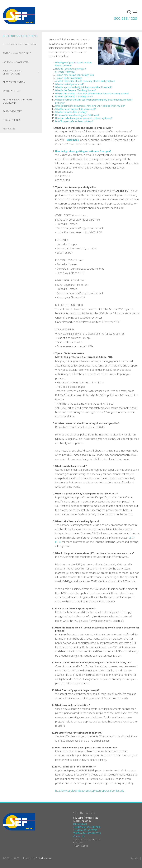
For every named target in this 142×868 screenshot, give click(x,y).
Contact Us (79, 836)
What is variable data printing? (71, 112)
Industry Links (12, 120)
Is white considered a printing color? (74, 97)
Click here (73, 140)
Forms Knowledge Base (17, 53)
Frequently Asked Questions (20, 36)
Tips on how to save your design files (74, 75)
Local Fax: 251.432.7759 (85, 830)
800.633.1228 (126, 18)
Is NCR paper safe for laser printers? (74, 121)
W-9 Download (12, 91)
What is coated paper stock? (70, 84)
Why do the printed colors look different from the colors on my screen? (92, 93)
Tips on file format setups (69, 78)
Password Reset (12, 111)
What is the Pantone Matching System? (76, 90)
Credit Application (14, 82)
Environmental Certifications (22, 72)
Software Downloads (16, 62)
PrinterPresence (44, 858)
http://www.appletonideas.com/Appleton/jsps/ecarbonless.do (90, 791)
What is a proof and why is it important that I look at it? (84, 87)
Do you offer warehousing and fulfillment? (77, 115)
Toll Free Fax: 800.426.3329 (87, 833)
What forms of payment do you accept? (76, 109)
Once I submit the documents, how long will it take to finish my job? (90, 106)
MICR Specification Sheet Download (17, 101)
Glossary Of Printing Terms (20, 45)
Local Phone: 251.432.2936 (87, 827)
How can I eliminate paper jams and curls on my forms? (84, 118)
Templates (9, 129)
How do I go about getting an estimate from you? (71, 70)
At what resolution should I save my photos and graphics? (85, 81)
